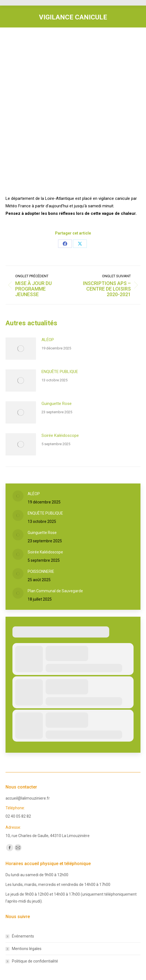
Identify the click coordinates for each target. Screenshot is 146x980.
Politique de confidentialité (35, 961)
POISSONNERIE (41, 571)
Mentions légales (27, 949)
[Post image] (21, 349)
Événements (23, 936)
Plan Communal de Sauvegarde (55, 591)
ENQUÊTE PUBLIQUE (60, 372)
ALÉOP (48, 340)
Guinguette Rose (57, 404)
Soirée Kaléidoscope (60, 435)
